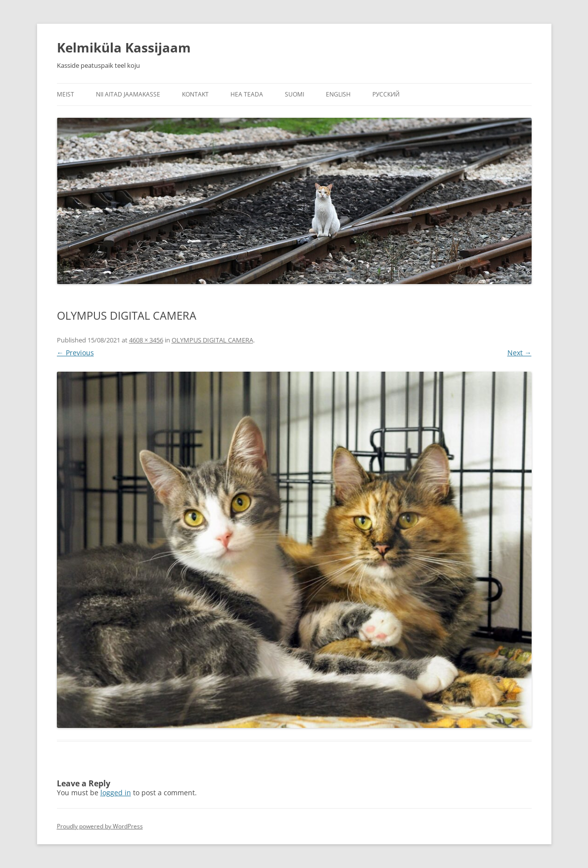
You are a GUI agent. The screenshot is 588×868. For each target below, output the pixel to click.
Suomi (294, 94)
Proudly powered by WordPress (100, 826)
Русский (386, 94)
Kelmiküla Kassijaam (124, 48)
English (338, 94)
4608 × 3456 (146, 340)
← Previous (75, 353)
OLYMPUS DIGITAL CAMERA (212, 340)
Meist (66, 94)
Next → (520, 353)
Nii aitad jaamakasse (128, 94)
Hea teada (247, 94)
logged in (116, 793)
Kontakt (195, 94)
